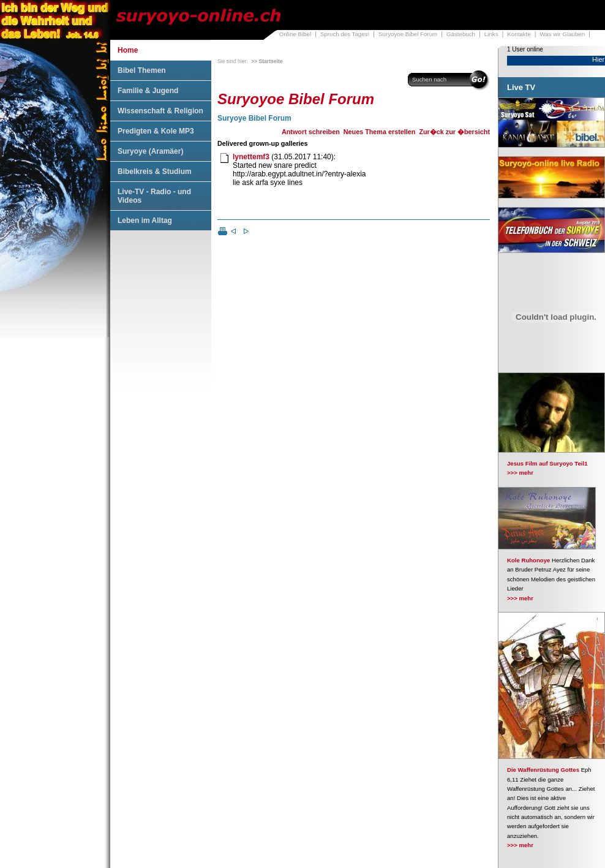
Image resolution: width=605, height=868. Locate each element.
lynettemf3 (251, 157)
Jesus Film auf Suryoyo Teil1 (547, 463)
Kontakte (519, 34)
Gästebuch (461, 34)
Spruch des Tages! (345, 34)
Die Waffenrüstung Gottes (543, 770)
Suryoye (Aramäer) (150, 151)
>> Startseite (267, 61)
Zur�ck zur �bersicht (454, 132)
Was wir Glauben (563, 34)
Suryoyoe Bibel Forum (408, 34)
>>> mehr (520, 473)
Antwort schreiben (311, 132)
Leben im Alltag (145, 221)
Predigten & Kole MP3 (156, 131)
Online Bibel (295, 34)
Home (128, 50)
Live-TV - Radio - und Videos (154, 196)
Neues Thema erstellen (380, 132)
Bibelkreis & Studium (155, 172)
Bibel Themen (142, 70)
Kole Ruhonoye (528, 560)
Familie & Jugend (148, 91)
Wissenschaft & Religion (160, 111)
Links (491, 34)
